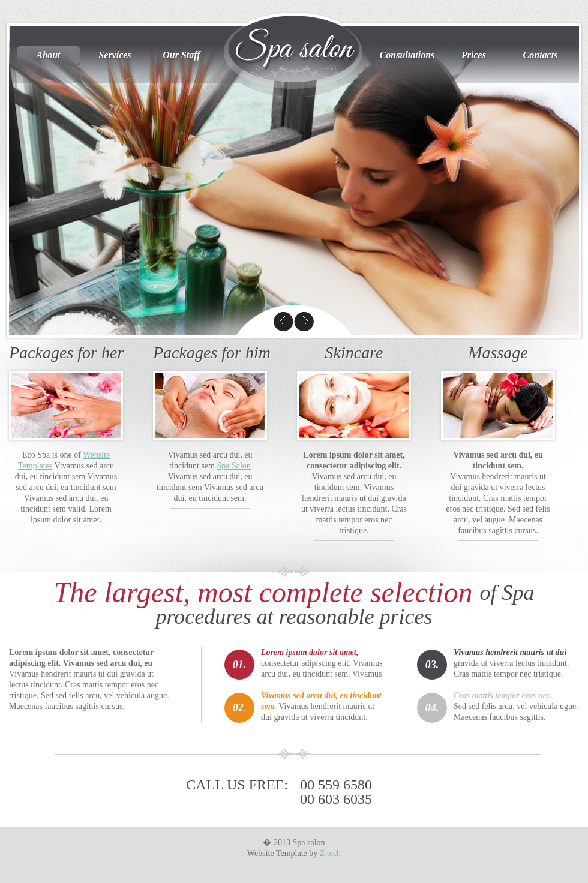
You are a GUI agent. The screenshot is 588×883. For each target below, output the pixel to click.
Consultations (407, 55)
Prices (474, 55)
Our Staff (181, 55)
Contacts (541, 55)
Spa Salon (233, 466)
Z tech (330, 853)
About (48, 55)
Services (115, 55)
